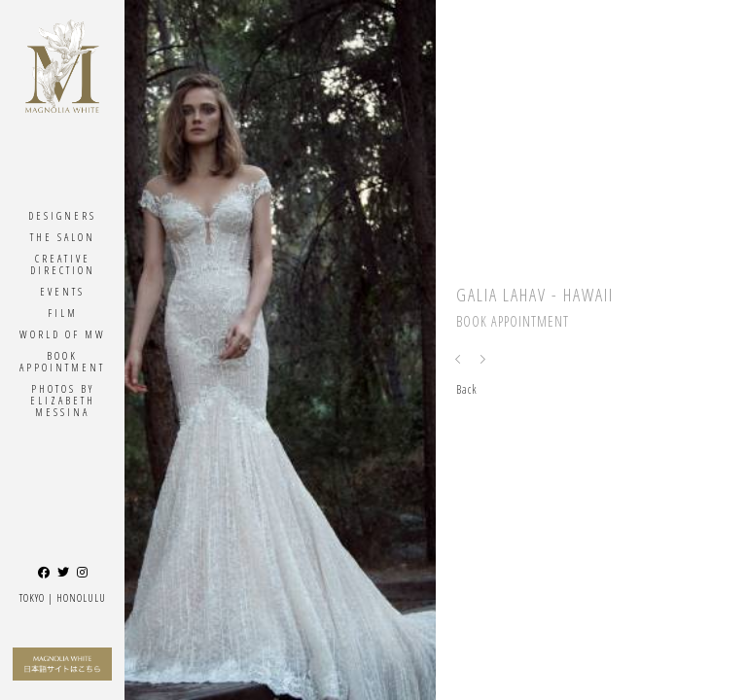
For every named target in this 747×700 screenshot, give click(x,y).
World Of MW (63, 334)
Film (63, 313)
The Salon (63, 237)
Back (467, 389)
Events (62, 291)
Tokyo (32, 597)
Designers (62, 215)
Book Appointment (62, 361)
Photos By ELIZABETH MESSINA (63, 400)
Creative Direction (63, 264)
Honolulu (81, 597)
